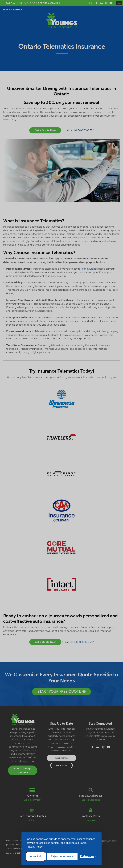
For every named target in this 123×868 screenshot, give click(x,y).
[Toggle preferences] (88, 856)
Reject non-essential (62, 856)
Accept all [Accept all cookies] (36, 856)
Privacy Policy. (35, 847)
